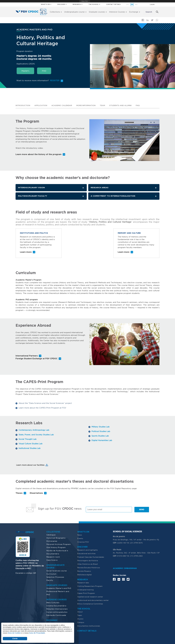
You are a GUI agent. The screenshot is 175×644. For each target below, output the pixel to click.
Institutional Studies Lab (30, 448)
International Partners (27, 356)
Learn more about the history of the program (39, 154)
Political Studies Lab (101, 431)
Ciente (15, 639)
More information (87, 106)
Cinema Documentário (56, 605)
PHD (44, 71)
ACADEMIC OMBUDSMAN (125, 568)
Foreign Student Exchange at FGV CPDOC (37, 359)
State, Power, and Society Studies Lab (36, 434)
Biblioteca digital (84, 574)
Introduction (23, 106)
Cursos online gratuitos (57, 612)
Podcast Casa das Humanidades (91, 557)
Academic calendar (63, 106)
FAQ (140, 106)
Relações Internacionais (57, 609)
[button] (124, 140)
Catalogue (51, 535)
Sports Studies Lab (100, 436)
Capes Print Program (86, 593)
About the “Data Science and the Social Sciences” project (45, 403)
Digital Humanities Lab (102, 440)
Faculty (50, 580)
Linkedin (148, 20)
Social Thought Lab (28, 439)
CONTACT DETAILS (113, 4)
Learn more (26, 252)
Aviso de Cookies (14, 633)
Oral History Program (56, 547)
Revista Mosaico (84, 571)
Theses (19, 493)
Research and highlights (87, 550)
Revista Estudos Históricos (89, 567)
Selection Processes (55, 577)
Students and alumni (123, 106)
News (80, 535)
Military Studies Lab (101, 427)
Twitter (152, 20)
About (80, 612)
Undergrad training (85, 589)
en (132, 5)
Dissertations (36, 493)
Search (149, 12)
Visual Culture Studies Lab (31, 443)
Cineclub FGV (83, 542)
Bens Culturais (53, 602)
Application (41, 106)
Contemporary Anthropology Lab (34, 430)
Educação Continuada (56, 615)
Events (80, 538)
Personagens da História (88, 560)
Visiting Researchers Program (90, 586)
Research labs (83, 582)
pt (128, 5)
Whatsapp (157, 20)
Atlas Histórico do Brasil (88, 564)
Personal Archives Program (59, 544)
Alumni (80, 619)
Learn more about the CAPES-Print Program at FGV (42, 408)
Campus (81, 622)
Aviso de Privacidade (37, 633)
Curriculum (51, 574)
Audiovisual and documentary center (93, 600)
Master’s (25, 71)
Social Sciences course (57, 571)
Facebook (143, 20)
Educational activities (86, 553)
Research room (53, 557)
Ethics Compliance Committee (90, 604)
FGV (85, 1)
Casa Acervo (52, 560)
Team (104, 106)
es (136, 5)
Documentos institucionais (89, 626)
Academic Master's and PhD (59, 588)
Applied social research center (90, 596)
